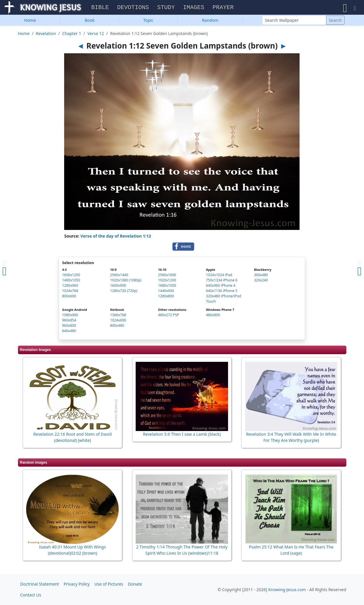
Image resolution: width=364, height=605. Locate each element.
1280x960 (70, 287)
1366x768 (118, 316)
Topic (148, 22)
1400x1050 (71, 282)
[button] (345, 8)
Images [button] (194, 8)
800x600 (69, 297)
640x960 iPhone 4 (221, 287)
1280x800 (166, 297)
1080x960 (70, 316)
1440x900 (166, 292)
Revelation (46, 35)
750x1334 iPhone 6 (222, 282)
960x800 (69, 327)
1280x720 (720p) (124, 292)
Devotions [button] (133, 8)
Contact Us (31, 595)
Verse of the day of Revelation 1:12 (116, 237)
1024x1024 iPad (219, 276)
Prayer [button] (223, 8)
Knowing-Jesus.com (287, 590)
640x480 (69, 332)
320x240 (261, 282)
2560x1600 (167, 276)
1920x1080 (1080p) (126, 282)
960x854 (69, 322)
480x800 (213, 316)
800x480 (117, 327)
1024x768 (70, 292)
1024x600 (118, 322)
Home (30, 22)
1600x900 (118, 287)
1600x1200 (71, 276)
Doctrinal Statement (40, 584)
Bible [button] (100, 8)
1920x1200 (167, 282)
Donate (135, 584)
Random (210, 22)
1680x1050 (167, 287)
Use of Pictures (109, 584)
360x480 (261, 276)
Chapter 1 (72, 35)
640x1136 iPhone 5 (222, 292)
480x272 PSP (169, 316)
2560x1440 (119, 276)
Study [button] (166, 8)
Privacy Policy (77, 584)
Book (90, 22)
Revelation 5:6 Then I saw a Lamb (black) (182, 436)
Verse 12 (96, 35)
